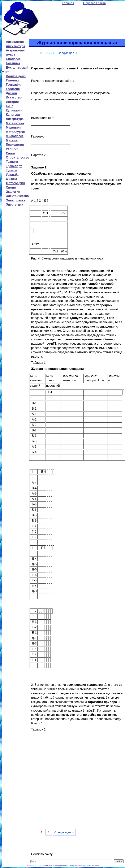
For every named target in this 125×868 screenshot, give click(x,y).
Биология (13, 59)
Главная (68, 3)
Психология (15, 145)
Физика (11, 179)
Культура (13, 115)
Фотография (15, 183)
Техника (12, 162)
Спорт (11, 153)
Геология (13, 89)
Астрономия (15, 50)
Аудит (11, 55)
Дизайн (11, 93)
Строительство (18, 157)
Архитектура (15, 46)
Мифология (15, 136)
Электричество (17, 196)
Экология (13, 192)
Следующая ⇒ (68, 53)
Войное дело (16, 76)
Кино (10, 106)
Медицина (14, 127)
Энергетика (15, 205)
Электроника (16, 200)
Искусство (14, 97)
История (12, 102)
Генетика (13, 80)
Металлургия (16, 132)
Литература (15, 119)
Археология (15, 42)
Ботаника (13, 63)
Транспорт (14, 166)
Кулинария (14, 110)
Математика (15, 123)
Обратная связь (94, 3)
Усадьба (12, 175)
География (14, 85)
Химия (11, 188)
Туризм (11, 170)
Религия (12, 149)
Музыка (12, 140)
